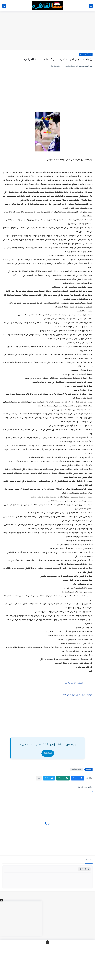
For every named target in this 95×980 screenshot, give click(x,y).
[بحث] (4, 6)
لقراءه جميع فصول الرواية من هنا (78, 695)
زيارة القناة (48, 753)
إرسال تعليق (84, 869)
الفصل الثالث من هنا (74, 683)
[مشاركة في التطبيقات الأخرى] (39, 778)
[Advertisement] (47, 31)
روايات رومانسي (86, 54)
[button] (78, 778)
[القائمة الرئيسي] (91, 6)
